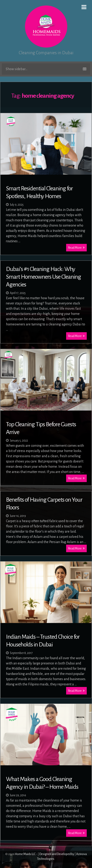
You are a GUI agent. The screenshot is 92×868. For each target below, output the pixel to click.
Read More (76, 248)
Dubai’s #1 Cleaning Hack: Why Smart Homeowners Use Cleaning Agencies (43, 277)
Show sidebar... (46, 69)
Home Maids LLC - (26, 854)
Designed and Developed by (57, 854)
